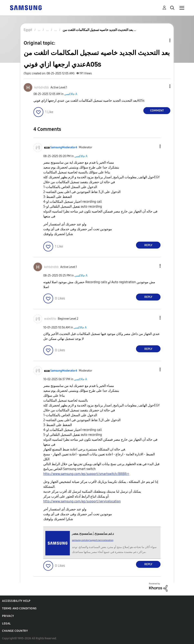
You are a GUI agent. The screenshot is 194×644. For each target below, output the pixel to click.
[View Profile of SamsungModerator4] (64, 147)
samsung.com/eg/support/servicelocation (93, 540)
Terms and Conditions (19, 608)
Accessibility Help (16, 601)
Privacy (8, 616)
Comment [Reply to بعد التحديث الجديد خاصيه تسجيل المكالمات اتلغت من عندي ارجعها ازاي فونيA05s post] (157, 111)
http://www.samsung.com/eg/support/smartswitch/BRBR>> (86, 474)
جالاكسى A (71, 94)
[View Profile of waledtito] (50, 319)
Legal (6, 624)
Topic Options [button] (163, 40)
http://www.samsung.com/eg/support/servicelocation (82, 501)
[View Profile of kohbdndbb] (42, 88)
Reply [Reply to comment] (148, 245)
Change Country (15, 631)
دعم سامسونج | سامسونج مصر (93, 533)
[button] (163, 86)
